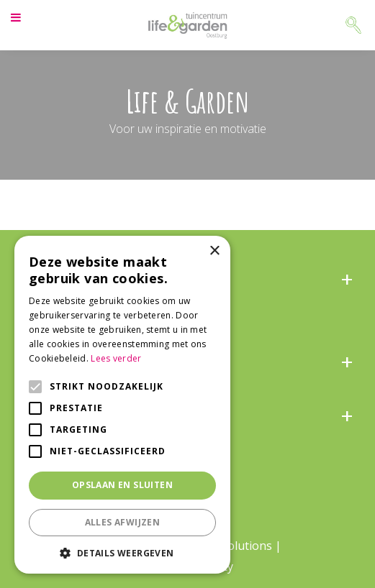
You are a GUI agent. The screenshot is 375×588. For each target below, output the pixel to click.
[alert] (122, 405)
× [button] (214, 251)
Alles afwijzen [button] (123, 522)
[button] (122, 552)
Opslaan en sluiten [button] (122, 485)
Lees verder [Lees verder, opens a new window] (116, 358)
